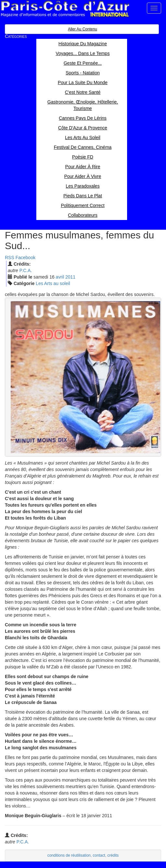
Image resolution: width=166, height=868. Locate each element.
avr (60, 277)
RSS (10, 258)
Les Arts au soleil (53, 283)
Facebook (25, 258)
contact (99, 855)
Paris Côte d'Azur (65, 9)
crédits (113, 855)
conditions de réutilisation (69, 855)
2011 (70, 277)
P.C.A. (26, 270)
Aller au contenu (82, 29)
